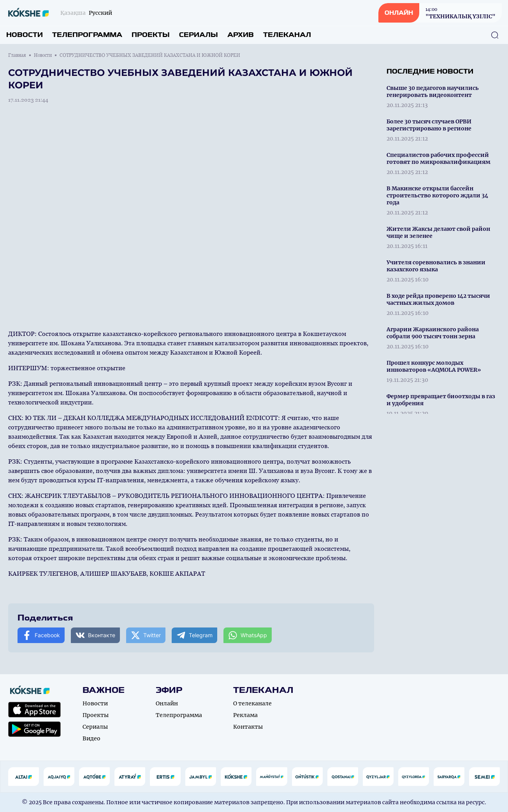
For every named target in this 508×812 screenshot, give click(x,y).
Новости (25, 35)
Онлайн (167, 703)
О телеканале (252, 703)
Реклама (245, 715)
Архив (241, 35)
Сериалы (199, 35)
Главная (17, 55)
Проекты (151, 35)
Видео (91, 738)
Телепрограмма (87, 35)
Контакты (248, 727)
